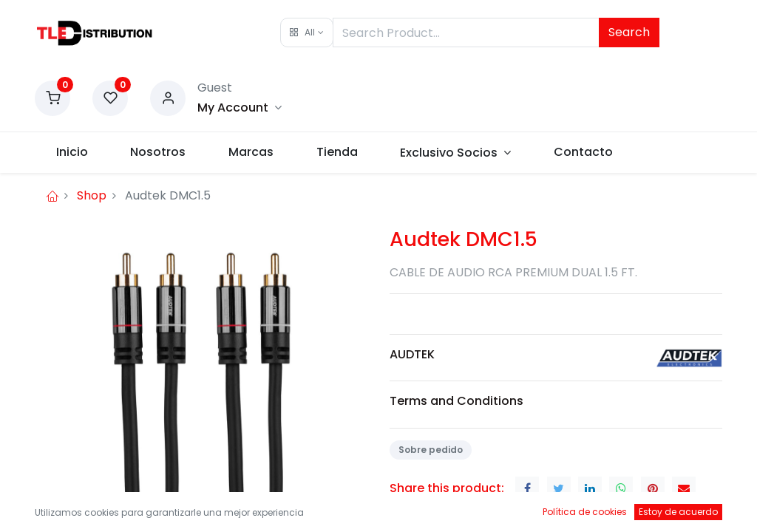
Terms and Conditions (456, 401)
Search (629, 32)
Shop (92, 195)
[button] (306, 33)
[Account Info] (240, 108)
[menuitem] (72, 152)
